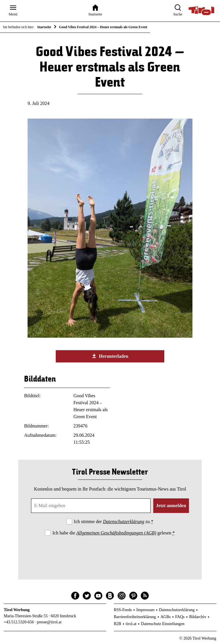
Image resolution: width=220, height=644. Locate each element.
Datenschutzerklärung (124, 522)
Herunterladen (110, 356)
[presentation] (110, 553)
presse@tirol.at (49, 622)
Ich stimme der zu (114, 522)
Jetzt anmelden (171, 506)
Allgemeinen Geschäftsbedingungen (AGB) (116, 533)
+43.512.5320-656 (19, 622)
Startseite (44, 27)
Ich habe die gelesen (114, 533)
